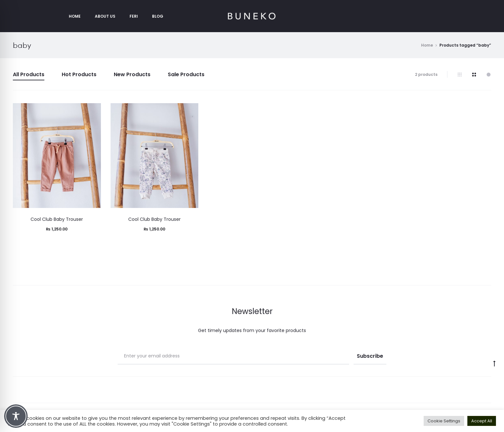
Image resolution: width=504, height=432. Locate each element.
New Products (132, 74)
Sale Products (186, 74)
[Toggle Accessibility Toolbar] (16, 416)
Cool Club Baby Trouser (57, 219)
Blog (158, 16)
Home (75, 16)
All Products (29, 74)
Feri (134, 16)
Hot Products (79, 74)
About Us (105, 16)
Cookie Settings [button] (444, 421)
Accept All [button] (482, 421)
